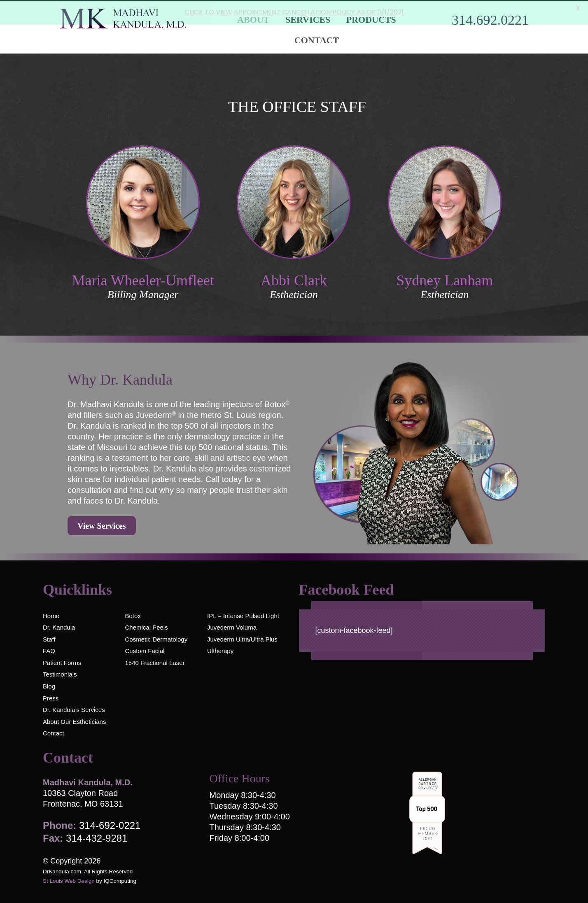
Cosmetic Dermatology (156, 638)
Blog (49, 686)
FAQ (49, 650)
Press (51, 697)
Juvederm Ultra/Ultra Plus (242, 638)
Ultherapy (220, 650)
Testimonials (60, 674)
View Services (102, 525)
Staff (49, 638)
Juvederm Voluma (232, 627)
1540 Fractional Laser (155, 662)
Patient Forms (62, 662)
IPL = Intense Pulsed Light (243, 615)
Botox (133, 615)
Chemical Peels (146, 627)
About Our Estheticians (74, 721)
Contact (317, 39)
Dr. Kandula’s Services (74, 709)
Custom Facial (145, 650)
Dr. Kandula (59, 627)
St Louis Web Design (69, 881)
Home (51, 615)
